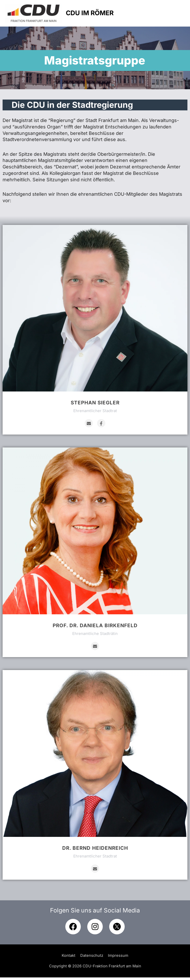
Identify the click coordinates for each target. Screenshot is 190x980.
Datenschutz (92, 958)
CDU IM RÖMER (100, 14)
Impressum (118, 958)
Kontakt (69, 958)
